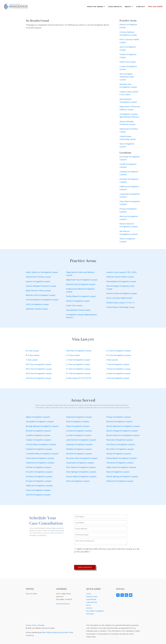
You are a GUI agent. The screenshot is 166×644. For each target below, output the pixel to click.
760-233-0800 (31, 594)
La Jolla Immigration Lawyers (79, 435)
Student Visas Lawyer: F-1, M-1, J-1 (120, 303)
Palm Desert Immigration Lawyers (81, 467)
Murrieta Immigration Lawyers (79, 454)
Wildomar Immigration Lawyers (120, 481)
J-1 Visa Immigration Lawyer (78, 364)
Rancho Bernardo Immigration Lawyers (123, 426)
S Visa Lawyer (112, 360)
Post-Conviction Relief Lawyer (119, 298)
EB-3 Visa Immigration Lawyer (39, 374)
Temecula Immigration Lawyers (120, 463)
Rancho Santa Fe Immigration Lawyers (123, 435)
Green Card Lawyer (128, 62)
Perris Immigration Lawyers (78, 481)
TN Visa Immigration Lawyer (118, 369)
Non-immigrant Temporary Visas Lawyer (127, 77)
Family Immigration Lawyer (78, 301)
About (128, 7)
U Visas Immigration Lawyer (118, 374)
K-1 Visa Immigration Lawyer (78, 369)
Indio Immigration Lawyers (78, 422)
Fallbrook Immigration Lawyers (39, 486)
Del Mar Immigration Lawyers (39, 467)
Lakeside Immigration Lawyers (79, 444)
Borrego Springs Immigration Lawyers (42, 426)
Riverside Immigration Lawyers (120, 440)
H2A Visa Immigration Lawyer (39, 378)
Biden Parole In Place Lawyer (38, 291)
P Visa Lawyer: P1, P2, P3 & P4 (79, 378)
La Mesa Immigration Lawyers (79, 431)
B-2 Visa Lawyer (33, 355)
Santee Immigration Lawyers (119, 454)
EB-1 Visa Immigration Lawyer (39, 364)
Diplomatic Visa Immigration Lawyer (82, 280)
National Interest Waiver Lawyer (120, 277)
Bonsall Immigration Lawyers (38, 431)
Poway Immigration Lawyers (119, 417)
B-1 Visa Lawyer (32, 351)
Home (89, 594)
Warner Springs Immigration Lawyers (122, 477)
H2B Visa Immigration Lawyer (79, 351)
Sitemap (41, 625)
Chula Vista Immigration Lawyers (40, 458)
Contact (141, 7)
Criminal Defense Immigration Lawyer (42, 300)
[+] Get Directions (63, 604)
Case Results (115, 7)
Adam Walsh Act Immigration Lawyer (42, 272)
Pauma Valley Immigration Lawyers (81, 477)
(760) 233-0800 (53, 531)
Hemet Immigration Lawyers (38, 495)
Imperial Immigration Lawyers (79, 417)
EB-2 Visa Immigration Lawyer (39, 369)
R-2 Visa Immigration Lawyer (119, 355)
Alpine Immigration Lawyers (38, 417)
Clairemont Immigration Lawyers (40, 463)
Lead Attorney (92, 602)
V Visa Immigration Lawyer (118, 378)
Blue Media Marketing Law (52, 632)
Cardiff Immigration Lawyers (38, 435)
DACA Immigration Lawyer (37, 304)
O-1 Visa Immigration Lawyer (78, 374)
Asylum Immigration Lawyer (38, 281)
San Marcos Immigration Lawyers (121, 444)
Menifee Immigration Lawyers (79, 449)
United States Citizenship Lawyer (121, 307)
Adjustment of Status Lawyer (38, 277)
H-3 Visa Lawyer (73, 355)
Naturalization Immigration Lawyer (121, 281)
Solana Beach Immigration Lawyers (121, 458)
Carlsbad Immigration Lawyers (39, 449)
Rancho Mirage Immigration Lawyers (122, 431)
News (88, 605)
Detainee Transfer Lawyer (37, 309)
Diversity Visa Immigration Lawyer (81, 284)
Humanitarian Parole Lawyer (78, 310)
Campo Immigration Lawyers (38, 440)
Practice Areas (95, 7)
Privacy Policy (31, 625)
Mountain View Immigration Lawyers (82, 458)
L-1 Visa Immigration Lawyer (78, 360)
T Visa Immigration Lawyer (118, 364)
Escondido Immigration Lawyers (40, 422)
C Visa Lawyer (32, 360)
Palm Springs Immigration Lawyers (81, 472)
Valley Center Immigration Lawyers (121, 467)
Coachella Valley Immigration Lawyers (42, 454)
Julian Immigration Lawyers (78, 426)
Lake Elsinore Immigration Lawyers (81, 440)
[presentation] (90, 559)
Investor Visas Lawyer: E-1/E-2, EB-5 (121, 272)
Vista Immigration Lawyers (118, 472)
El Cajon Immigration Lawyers (39, 481)
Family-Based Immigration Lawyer (81, 296)
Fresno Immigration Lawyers (38, 490)
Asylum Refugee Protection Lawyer (41, 286)
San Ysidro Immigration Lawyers (120, 449)
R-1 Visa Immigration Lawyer (118, 351)
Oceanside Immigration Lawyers (80, 463)
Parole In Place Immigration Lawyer (122, 293)
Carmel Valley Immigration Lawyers (41, 444)
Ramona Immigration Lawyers (119, 422)
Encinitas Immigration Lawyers (39, 477)
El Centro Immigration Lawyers (39, 472)
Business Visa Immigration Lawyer (41, 295)
